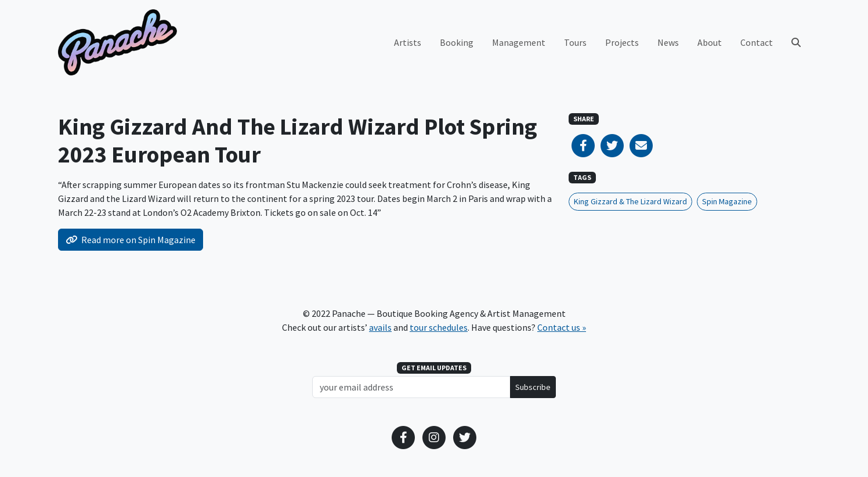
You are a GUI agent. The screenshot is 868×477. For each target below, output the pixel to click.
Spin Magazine (727, 201)
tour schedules (439, 327)
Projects (622, 42)
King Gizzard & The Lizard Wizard (630, 201)
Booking (457, 42)
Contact (757, 42)
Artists (408, 42)
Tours (575, 42)
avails (380, 327)
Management (519, 42)
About (710, 42)
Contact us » (562, 327)
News (668, 42)
